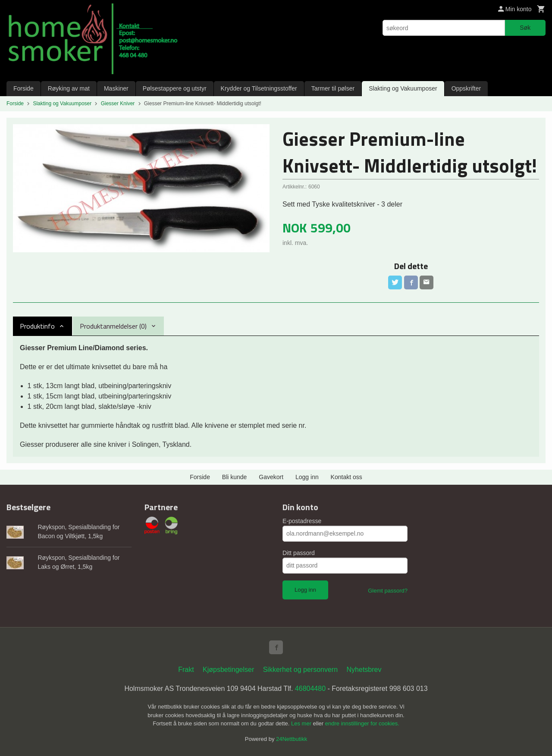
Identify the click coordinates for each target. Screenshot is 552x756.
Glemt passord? (388, 591)
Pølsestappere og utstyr (175, 88)
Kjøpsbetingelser (228, 670)
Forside (24, 88)
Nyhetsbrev (364, 670)
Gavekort (271, 477)
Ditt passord (299, 553)
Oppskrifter (466, 88)
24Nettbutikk (292, 739)
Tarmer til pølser (333, 88)
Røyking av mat (69, 88)
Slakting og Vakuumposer (403, 88)
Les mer (302, 723)
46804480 (310, 689)
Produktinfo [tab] (37, 326)
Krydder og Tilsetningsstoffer (259, 88)
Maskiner (116, 88)
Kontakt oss (347, 477)
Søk (525, 28)
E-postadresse (302, 521)
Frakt (186, 670)
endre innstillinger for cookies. (362, 723)
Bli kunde (235, 477)
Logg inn (307, 477)
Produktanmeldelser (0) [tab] (113, 326)
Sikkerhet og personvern (300, 670)
